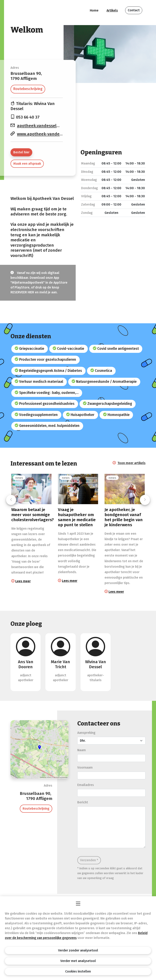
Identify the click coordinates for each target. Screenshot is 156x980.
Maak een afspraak (27, 164)
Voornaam (85, 767)
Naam (82, 750)
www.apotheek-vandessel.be (45, 134)
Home (94, 10)
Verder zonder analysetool (78, 950)
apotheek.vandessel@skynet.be (49, 126)
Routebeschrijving (28, 89)
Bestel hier (21, 152)
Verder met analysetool (78, 961)
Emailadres (86, 785)
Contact (134, 10)
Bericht (83, 802)
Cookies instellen (78, 971)
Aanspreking (86, 733)
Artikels (112, 10)
